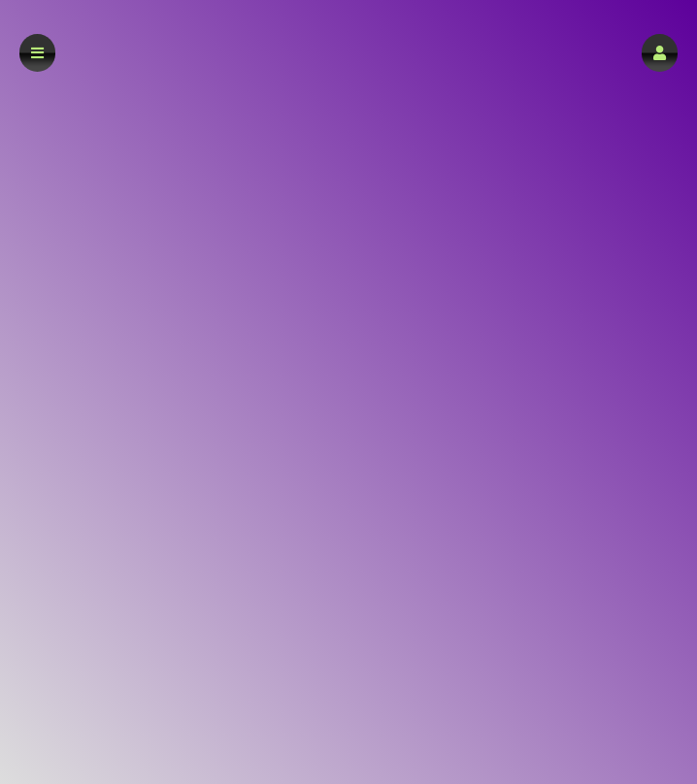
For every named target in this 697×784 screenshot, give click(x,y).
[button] (660, 53)
